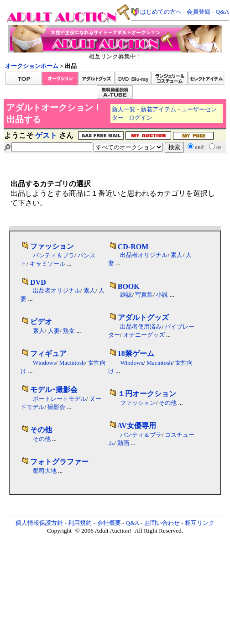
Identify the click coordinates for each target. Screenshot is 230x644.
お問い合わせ (162, 523)
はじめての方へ (161, 12)
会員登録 (199, 12)
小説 (162, 295)
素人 (177, 255)
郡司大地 (45, 471)
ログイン (141, 118)
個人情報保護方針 (39, 523)
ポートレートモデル (60, 399)
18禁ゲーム (136, 353)
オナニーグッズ (144, 335)
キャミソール (47, 264)
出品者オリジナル (144, 255)
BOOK (129, 286)
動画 (123, 443)
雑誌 (126, 295)
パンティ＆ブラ (54, 255)
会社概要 (109, 523)
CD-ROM (133, 247)
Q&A (223, 12)
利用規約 (80, 523)
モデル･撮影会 (54, 390)
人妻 (54, 331)
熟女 (69, 331)
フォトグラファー (59, 462)
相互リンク (200, 523)
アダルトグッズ (143, 317)
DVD (38, 282)
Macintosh (72, 363)
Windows (44, 363)
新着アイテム (158, 109)
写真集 (144, 295)
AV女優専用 (137, 426)
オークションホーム (32, 66)
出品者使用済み (141, 327)
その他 (168, 403)
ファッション (52, 246)
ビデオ (41, 322)
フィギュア (48, 353)
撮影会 (56, 407)
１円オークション (147, 394)
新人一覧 (124, 109)
